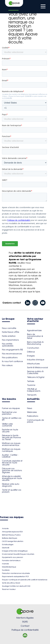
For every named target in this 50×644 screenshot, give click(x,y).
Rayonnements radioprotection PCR (15, 576)
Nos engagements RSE (12, 350)
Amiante (5, 528)
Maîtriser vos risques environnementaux (11, 444)
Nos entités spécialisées (8, 345)
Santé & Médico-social (37, 368)
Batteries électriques (10, 538)
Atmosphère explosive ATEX (12, 532)
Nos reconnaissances (12, 354)
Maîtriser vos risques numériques (11, 450)
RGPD (25, 622)
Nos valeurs (7, 365)
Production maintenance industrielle (16, 573)
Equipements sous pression (13, 557)
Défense (31, 352)
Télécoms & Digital (36, 377)
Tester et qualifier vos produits (12, 491)
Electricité (6, 548)
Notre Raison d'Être (11, 332)
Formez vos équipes (12, 517)
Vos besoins (9, 399)
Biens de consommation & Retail (35, 336)
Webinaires (32, 412)
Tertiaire (31, 381)
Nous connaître (9, 328)
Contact (25, 626)
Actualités (33, 399)
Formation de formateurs (11, 560)
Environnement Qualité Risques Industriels (18, 554)
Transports (32, 395)
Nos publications (10, 358)
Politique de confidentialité (25, 630)
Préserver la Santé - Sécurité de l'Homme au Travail (11, 437)
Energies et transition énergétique (15, 551)
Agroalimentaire (34, 330)
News (30, 408)
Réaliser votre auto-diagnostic (11, 485)
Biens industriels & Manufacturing (35, 343)
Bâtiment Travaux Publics (11, 535)
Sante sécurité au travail (11, 583)
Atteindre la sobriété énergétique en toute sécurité (12, 478)
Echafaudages (8, 544)
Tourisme (31, 385)
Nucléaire (6, 570)
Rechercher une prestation (9, 413)
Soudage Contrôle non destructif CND (16, 586)
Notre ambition (9, 336)
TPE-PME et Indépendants (34, 390)
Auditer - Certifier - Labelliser (10, 456)
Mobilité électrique (9, 567)
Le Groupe (8, 319)
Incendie (5, 564)
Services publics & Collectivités (35, 372)
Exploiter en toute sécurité (10, 431)
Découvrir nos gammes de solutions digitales (12, 471)
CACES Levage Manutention (13, 541)
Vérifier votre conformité (7, 425)
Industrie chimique (36, 360)
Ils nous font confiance (12, 361)
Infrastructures (33, 364)
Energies (31, 356)
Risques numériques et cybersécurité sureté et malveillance (25, 580)
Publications (33, 416)
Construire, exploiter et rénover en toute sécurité (12, 463)
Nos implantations (10, 340)
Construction (33, 348)
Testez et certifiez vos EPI (12, 419)
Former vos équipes (11, 408)
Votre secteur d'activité (35, 320)
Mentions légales (25, 618)
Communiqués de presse (35, 421)
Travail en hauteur (9, 589)
